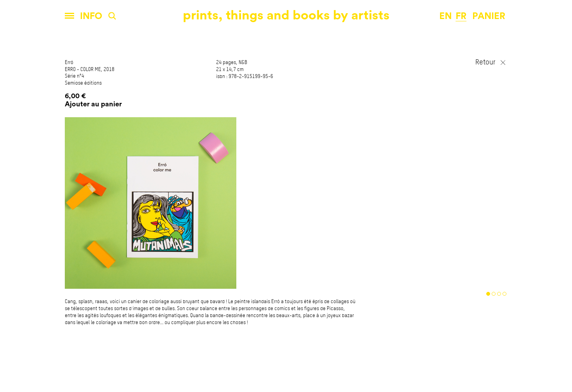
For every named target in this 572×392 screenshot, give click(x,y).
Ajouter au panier (93, 104)
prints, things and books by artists (286, 15)
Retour (485, 62)
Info (91, 16)
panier (489, 16)
